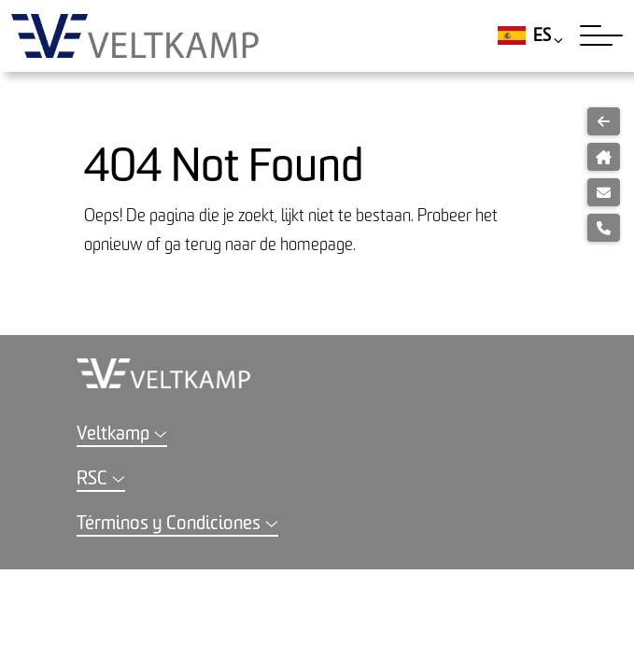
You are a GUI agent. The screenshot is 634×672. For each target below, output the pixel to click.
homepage (317, 245)
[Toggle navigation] (601, 35)
